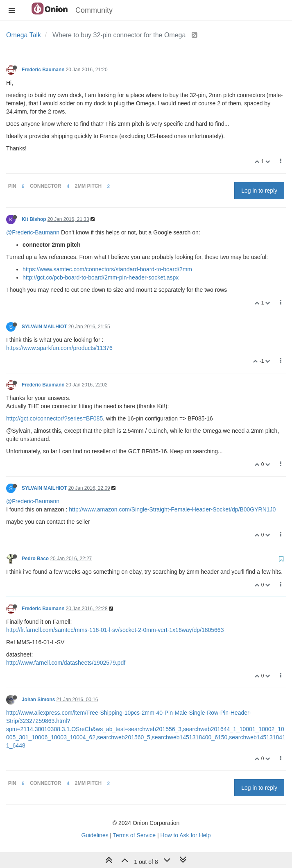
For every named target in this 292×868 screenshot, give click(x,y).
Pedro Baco (35, 559)
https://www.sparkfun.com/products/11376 (59, 348)
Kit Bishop (34, 219)
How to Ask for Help (186, 835)
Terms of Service (134, 835)
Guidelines (95, 835)
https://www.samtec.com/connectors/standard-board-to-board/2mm (107, 269)
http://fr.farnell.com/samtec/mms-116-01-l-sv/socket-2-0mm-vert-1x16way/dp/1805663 (115, 630)
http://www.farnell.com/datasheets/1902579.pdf (66, 663)
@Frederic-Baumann (33, 232)
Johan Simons (38, 700)
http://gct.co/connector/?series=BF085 (54, 418)
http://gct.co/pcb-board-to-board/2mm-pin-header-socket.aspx (101, 277)
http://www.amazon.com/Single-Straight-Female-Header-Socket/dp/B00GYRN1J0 (172, 509)
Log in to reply (259, 191)
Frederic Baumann (43, 70)
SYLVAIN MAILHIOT (44, 327)
